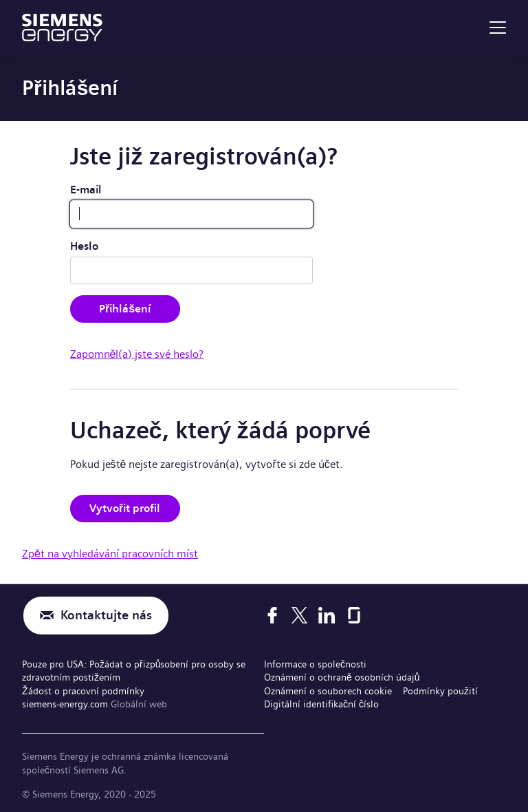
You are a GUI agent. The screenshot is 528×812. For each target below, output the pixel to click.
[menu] (498, 28)
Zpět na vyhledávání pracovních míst (110, 554)
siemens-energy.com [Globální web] (66, 704)
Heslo (84, 246)
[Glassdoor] (354, 615)
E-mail (86, 190)
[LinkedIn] (327, 615)
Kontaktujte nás (106, 616)
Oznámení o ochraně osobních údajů (342, 677)
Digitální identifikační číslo (321, 704)
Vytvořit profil (125, 508)
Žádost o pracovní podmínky (83, 691)
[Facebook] (272, 615)
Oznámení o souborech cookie (328, 691)
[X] (299, 615)
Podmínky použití (440, 691)
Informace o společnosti (315, 664)
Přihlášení (125, 309)
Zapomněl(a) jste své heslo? (137, 354)
